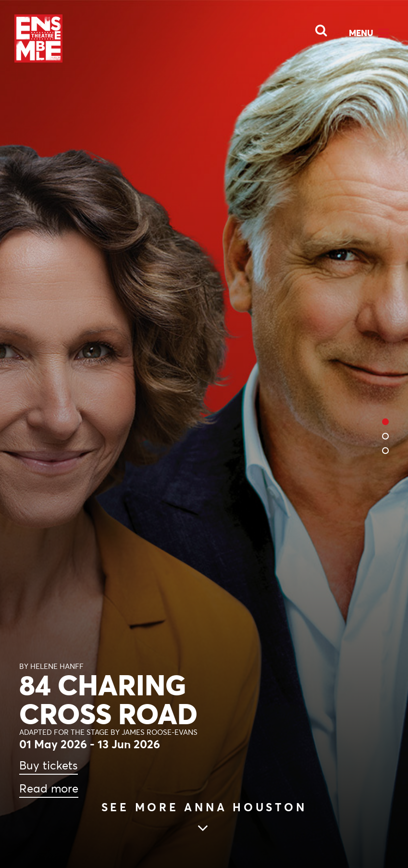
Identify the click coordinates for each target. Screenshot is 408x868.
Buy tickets (49, 766)
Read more (49, 789)
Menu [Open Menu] (361, 33)
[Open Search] (315, 28)
